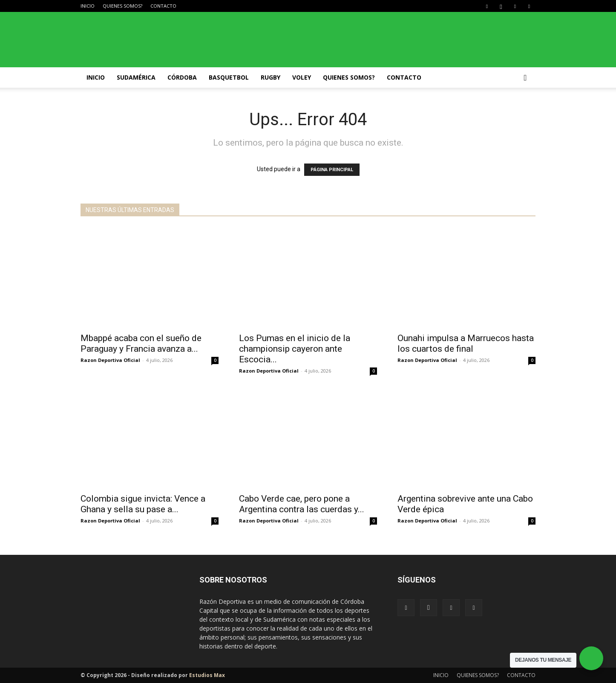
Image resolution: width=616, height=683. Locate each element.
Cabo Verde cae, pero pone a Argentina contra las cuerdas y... (302, 504)
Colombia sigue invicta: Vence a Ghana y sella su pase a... (143, 504)
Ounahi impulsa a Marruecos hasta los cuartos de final (466, 343)
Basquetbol (229, 77)
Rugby (271, 77)
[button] (525, 78)
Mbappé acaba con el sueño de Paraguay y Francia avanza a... (141, 343)
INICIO (88, 6)
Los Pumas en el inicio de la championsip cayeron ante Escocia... (295, 349)
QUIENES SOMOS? (122, 6)
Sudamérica (136, 77)
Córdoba (182, 77)
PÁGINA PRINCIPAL (332, 170)
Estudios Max (207, 675)
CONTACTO (163, 6)
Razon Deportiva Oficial (110, 360)
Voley (302, 77)
